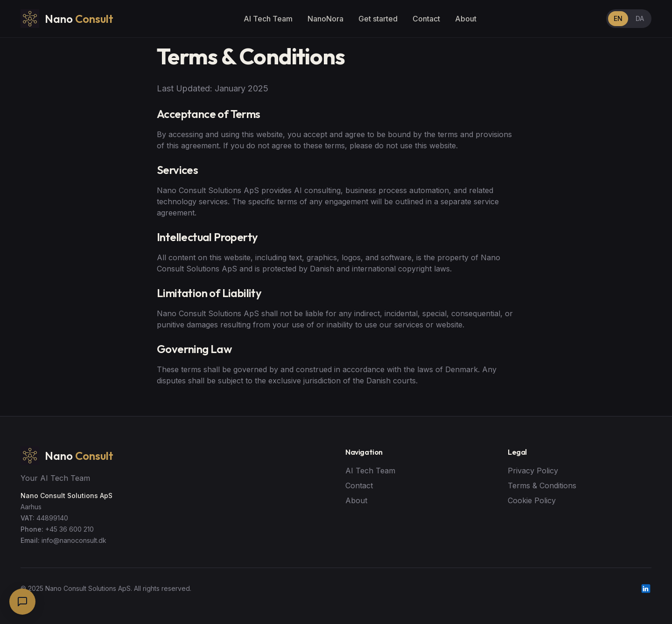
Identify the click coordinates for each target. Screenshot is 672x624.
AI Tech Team (268, 19)
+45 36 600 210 (70, 529)
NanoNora (325, 19)
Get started (378, 19)
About (466, 19)
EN (618, 18)
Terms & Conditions (542, 485)
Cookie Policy (532, 500)
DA (640, 18)
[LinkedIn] (646, 589)
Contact (426, 19)
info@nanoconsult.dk (74, 540)
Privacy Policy (533, 471)
